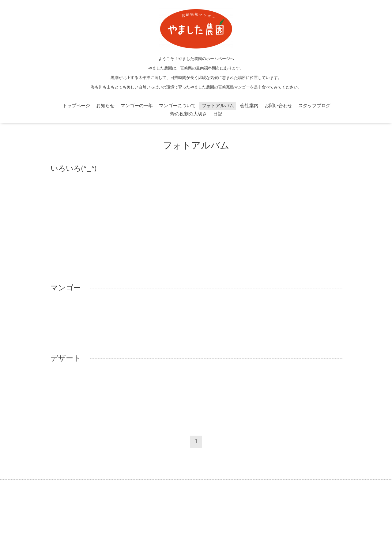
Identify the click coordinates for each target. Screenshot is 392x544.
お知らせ (105, 106)
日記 (218, 114)
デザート (66, 358)
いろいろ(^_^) (73, 169)
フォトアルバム (218, 106)
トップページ (76, 106)
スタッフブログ (314, 106)
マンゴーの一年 (137, 106)
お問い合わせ (278, 106)
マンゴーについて (177, 106)
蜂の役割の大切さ (189, 114)
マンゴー (66, 288)
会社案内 (249, 106)
